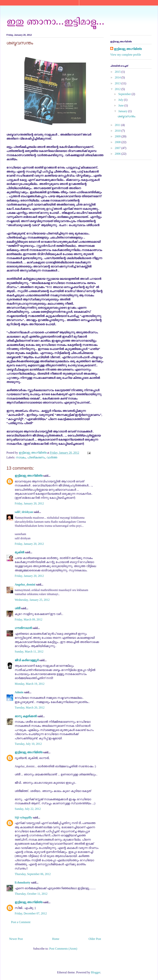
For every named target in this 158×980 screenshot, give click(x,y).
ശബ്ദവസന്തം (126, 116)
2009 (118, 136)
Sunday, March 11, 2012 (29, 652)
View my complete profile (126, 55)
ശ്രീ (17, 608)
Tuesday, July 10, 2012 (28, 744)
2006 (118, 154)
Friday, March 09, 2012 (29, 619)
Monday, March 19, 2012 (30, 684)
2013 (118, 83)
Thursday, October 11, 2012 (31, 894)
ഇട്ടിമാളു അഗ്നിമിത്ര (29, 476)
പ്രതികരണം (36, 457)
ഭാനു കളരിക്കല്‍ (26, 716)
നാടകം (21, 457)
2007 (118, 148)
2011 (118, 125)
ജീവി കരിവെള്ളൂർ (27, 660)
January (123, 111)
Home (56, 939)
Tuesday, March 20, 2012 (30, 708)
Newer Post (16, 939)
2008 (118, 142)
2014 (118, 77)
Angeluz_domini (25, 584)
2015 (118, 72)
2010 (118, 131)
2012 (118, 89)
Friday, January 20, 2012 (29, 503)
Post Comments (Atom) (63, 949)
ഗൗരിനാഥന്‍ (23, 628)
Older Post (95, 939)
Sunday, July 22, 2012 (28, 809)
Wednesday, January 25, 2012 (32, 600)
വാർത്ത (52, 457)
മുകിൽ (19, 552)
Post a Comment (21, 922)
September (125, 94)
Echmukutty (23, 882)
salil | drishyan (24, 512)
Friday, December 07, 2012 (31, 913)
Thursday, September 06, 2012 (33, 874)
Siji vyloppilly (23, 817)
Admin (19, 692)
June (121, 105)
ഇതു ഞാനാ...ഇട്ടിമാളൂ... (55, 21)
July (121, 100)
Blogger (96, 972)
